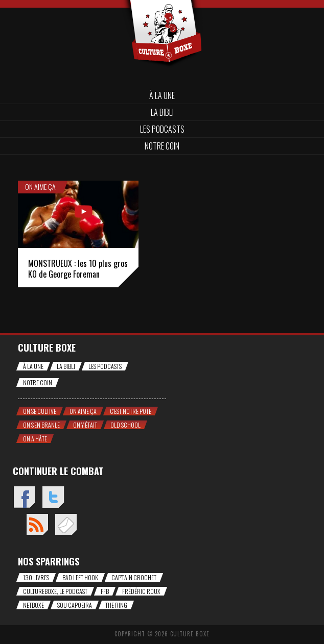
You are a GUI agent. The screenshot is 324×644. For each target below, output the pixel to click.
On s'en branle (41, 425)
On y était (85, 425)
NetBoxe (33, 605)
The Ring (116, 605)
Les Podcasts (162, 129)
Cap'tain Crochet (134, 577)
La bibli (162, 112)
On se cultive (40, 411)
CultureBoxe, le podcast (55, 591)
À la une (162, 95)
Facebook (24, 498)
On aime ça (40, 187)
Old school (125, 425)
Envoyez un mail (66, 525)
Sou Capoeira (75, 605)
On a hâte (35, 439)
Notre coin (162, 146)
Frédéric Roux (141, 591)
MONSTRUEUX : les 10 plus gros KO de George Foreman (78, 269)
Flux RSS (37, 525)
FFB (105, 591)
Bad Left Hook (80, 577)
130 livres (36, 577)
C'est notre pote (131, 411)
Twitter (53, 498)
